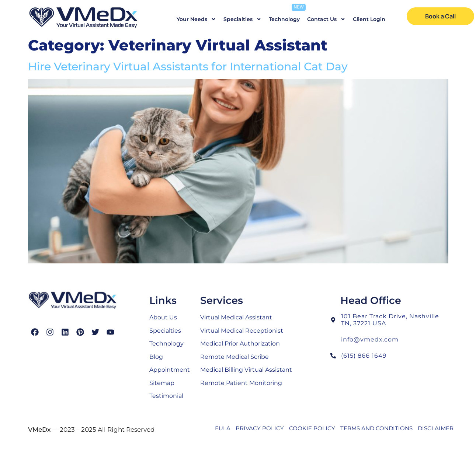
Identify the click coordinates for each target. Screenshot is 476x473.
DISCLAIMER (436, 428)
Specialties (242, 19)
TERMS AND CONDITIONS (376, 428)
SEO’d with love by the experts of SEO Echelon (264, 445)
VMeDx (39, 430)
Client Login (369, 19)
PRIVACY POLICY (260, 428)
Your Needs (196, 19)
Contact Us (326, 19)
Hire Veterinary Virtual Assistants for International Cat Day (188, 66)
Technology (284, 19)
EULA (223, 428)
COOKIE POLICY (312, 428)
